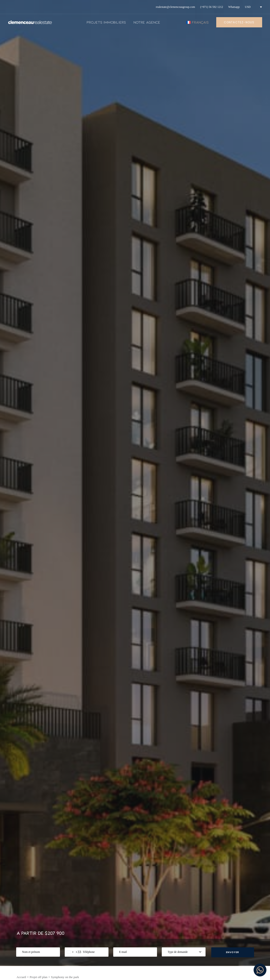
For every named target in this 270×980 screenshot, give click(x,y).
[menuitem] (175, 7)
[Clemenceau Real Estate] (30, 22)
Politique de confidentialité (170, 926)
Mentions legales (172, 916)
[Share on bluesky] (237, 205)
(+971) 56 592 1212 (212, 7)
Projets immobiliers (106, 22)
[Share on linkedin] (225, 205)
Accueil (21, 168)
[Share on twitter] (206, 205)
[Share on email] (250, 205)
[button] (45, 800)
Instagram (222, 912)
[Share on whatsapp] (231, 205)
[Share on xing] (244, 205)
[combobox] (73, 143)
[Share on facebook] (200, 205)
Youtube (221, 920)
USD (248, 7)
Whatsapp (234, 7)
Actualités (110, 912)
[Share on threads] (213, 205)
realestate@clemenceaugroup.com (175, 7)
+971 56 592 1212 (46, 910)
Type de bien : (50, 796)
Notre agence (147, 22)
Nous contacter (170, 936)
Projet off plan (38, 168)
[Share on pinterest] (219, 205)
